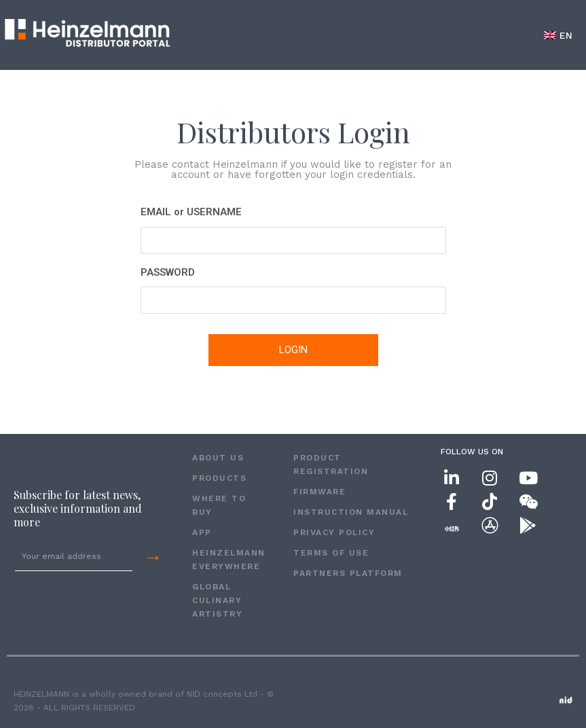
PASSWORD (168, 272)
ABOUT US (218, 458)
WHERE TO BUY (219, 505)
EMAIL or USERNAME (191, 212)
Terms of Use (331, 553)
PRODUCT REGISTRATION (331, 465)
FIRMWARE (319, 492)
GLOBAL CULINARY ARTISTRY (217, 600)
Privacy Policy (334, 532)
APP (202, 532)
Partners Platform (348, 573)
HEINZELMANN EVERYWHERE (229, 560)
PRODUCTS (219, 478)
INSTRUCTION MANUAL (351, 512)
